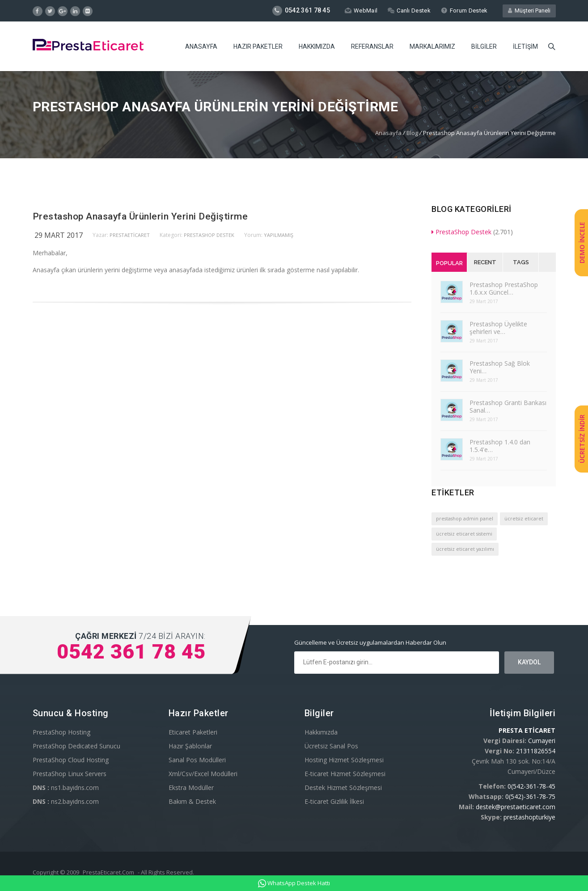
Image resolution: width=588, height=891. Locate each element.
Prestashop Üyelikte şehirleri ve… (498, 328)
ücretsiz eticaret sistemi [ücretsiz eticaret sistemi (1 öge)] (464, 534)
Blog (412, 133)
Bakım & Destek (192, 801)
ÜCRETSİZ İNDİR (582, 439)
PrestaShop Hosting (61, 732)
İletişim (525, 47)
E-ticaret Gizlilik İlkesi (334, 801)
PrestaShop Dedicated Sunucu (76, 746)
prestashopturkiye (529, 817)
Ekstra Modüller (191, 788)
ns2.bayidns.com (66, 801)
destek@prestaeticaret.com (516, 807)
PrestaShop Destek (209, 235)
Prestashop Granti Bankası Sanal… (508, 406)
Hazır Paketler (258, 47)
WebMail (361, 11)
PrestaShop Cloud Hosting (71, 760)
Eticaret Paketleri (193, 732)
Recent (485, 262)
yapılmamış (279, 235)
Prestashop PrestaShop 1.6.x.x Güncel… (504, 288)
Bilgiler (484, 47)
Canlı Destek (409, 11)
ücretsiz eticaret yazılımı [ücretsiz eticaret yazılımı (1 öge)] (465, 549)
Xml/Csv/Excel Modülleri (203, 774)
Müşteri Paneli (529, 11)
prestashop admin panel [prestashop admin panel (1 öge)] (465, 519)
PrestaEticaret (130, 235)
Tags (521, 262)
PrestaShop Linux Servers (70, 774)
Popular (449, 263)
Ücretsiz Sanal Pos (331, 746)
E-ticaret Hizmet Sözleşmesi (345, 774)
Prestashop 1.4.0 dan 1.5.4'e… (500, 446)
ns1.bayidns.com (66, 788)
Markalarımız (432, 47)
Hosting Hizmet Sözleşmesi (344, 760)
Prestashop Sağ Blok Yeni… (500, 367)
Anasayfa (201, 47)
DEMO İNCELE (582, 243)
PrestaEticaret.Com (108, 872)
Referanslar (372, 47)
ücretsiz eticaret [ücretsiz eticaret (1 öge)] (524, 519)
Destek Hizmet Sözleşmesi (343, 788)
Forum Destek (464, 11)
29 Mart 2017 (59, 235)
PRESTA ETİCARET (527, 730)
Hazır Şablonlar (190, 746)
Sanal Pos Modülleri (197, 760)
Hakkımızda (317, 47)
